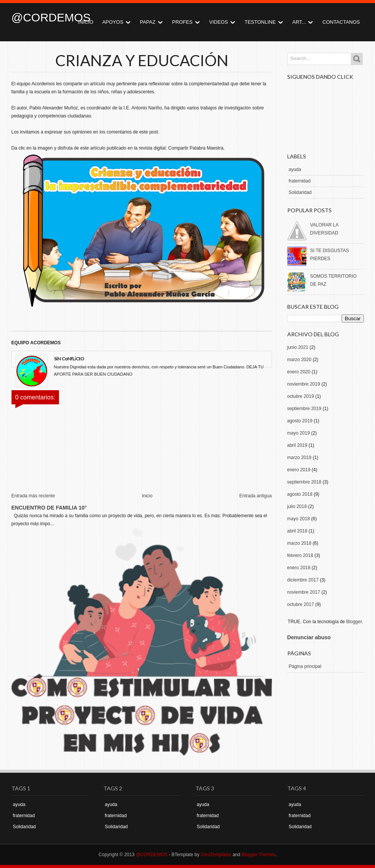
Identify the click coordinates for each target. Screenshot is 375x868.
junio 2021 (298, 347)
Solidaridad (300, 192)
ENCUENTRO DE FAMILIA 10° (49, 508)
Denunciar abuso (309, 637)
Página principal (305, 666)
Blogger (354, 622)
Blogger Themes (259, 855)
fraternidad (300, 181)
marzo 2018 (299, 543)
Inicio (147, 496)
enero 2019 (299, 470)
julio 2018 (297, 506)
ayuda (295, 169)
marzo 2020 (299, 360)
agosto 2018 (300, 494)
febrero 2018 (300, 555)
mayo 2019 (299, 433)
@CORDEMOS (51, 17)
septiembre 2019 (304, 409)
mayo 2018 (299, 519)
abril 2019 (297, 445)
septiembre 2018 (304, 482)
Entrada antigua (256, 496)
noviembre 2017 (304, 592)
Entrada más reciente (33, 496)
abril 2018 (297, 531)
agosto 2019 (300, 421)
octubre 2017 (301, 604)
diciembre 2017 (303, 580)
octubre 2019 (301, 396)
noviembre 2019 (304, 384)
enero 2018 (299, 568)
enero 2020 (299, 372)
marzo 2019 (299, 458)
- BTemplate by (199, 855)
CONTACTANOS (341, 22)
